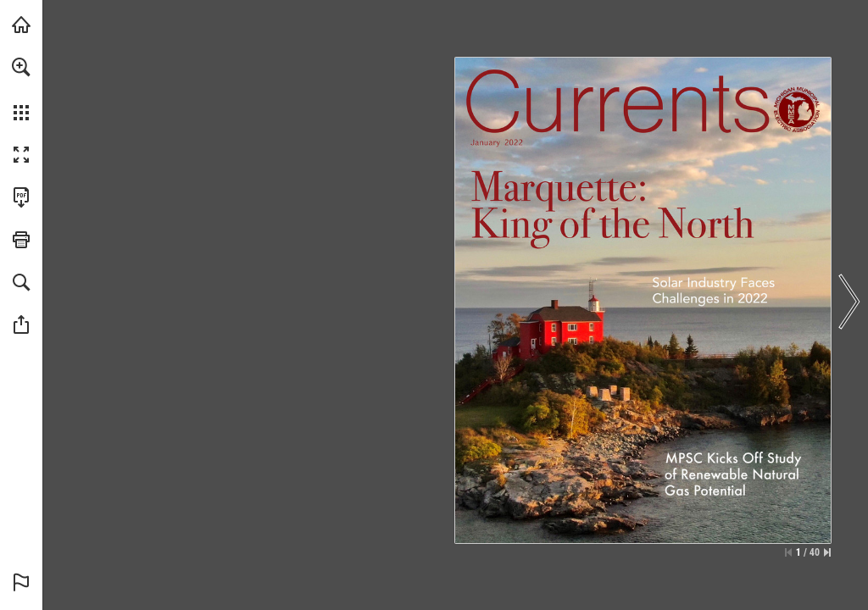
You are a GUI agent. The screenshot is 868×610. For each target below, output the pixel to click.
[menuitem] (21, 89)
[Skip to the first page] (788, 552)
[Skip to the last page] (827, 552)
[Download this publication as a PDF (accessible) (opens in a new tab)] (21, 197)
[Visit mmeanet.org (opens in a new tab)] (21, 25)
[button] (21, 67)
